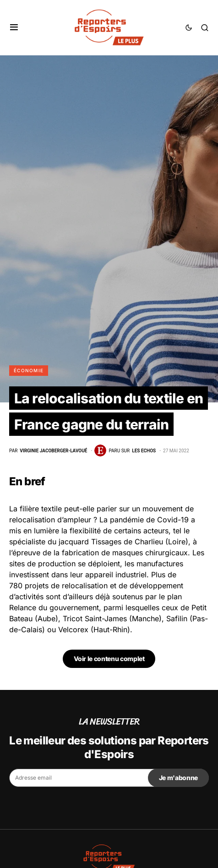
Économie (29, 370)
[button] (14, 27)
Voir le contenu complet (109, 659)
